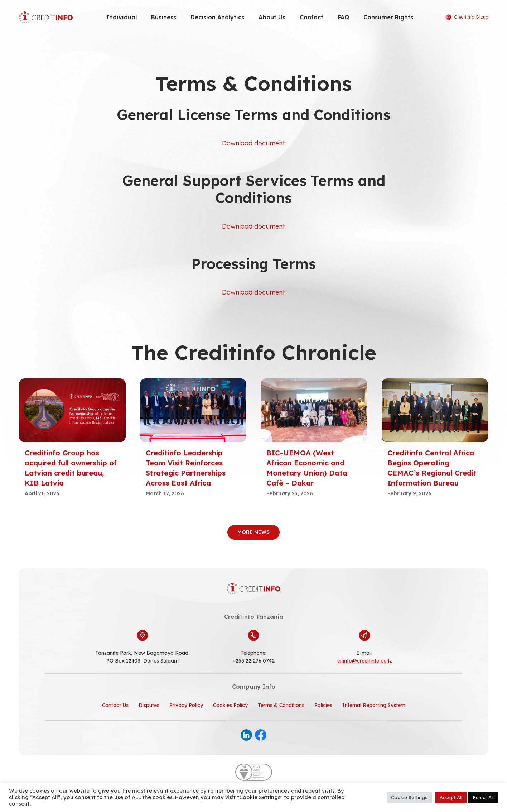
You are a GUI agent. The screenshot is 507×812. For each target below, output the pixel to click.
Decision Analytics (217, 17)
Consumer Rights (388, 17)
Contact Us (115, 705)
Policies (323, 705)
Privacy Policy (186, 705)
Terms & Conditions (281, 705)
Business (164, 17)
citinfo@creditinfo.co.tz (365, 661)
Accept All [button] (451, 797)
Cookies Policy (230, 705)
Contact (312, 17)
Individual (122, 17)
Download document (253, 143)
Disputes (149, 705)
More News (253, 532)
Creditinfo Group (467, 17)
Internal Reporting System (374, 705)
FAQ (343, 17)
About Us (272, 17)
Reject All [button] (483, 797)
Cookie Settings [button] (409, 797)
